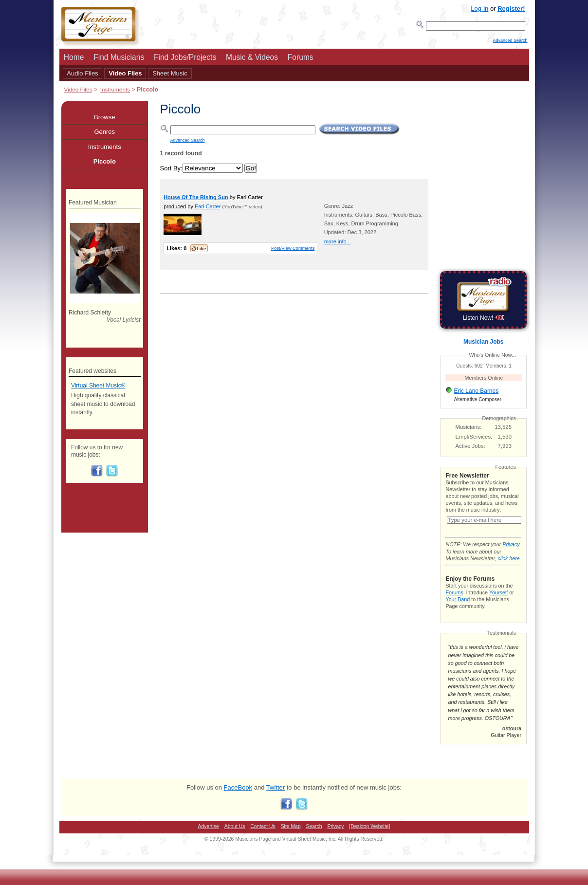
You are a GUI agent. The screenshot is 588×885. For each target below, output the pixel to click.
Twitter (276, 797)
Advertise (209, 836)
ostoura (512, 738)
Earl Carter (208, 209)
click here (508, 568)
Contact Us (263, 836)
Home (74, 60)
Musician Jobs (483, 345)
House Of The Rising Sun (196, 200)
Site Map (291, 836)
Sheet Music (170, 76)
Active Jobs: (470, 449)
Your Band (458, 609)
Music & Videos (252, 60)
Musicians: (469, 430)
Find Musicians (119, 60)
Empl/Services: (474, 440)
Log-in (479, 9)
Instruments (115, 92)
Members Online (484, 381)
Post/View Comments (293, 251)
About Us (235, 836)
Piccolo (105, 164)
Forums (301, 60)
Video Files (125, 76)
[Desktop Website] (369, 836)
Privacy (511, 554)
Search (314, 836)
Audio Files (82, 76)
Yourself (498, 602)
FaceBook (238, 797)
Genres (104, 135)
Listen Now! (484, 321)
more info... (338, 244)
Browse (104, 120)
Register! (511, 9)
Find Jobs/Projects (185, 60)
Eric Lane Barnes (476, 394)
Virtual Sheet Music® (98, 388)
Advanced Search (510, 44)
